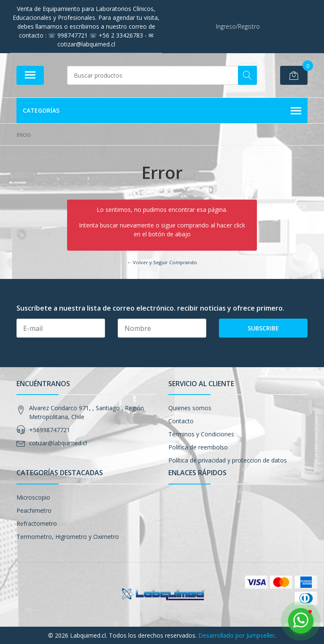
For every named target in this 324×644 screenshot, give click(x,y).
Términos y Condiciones (201, 434)
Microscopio (33, 497)
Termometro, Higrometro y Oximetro (68, 537)
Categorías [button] (162, 111)
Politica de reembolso (198, 447)
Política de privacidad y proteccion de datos (228, 460)
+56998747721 (50, 430)
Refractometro (37, 524)
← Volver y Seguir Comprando (162, 262)
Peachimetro (34, 510)
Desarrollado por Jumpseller (236, 635)
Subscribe (263, 328)
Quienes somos (190, 408)
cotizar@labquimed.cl (58, 443)
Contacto (181, 421)
